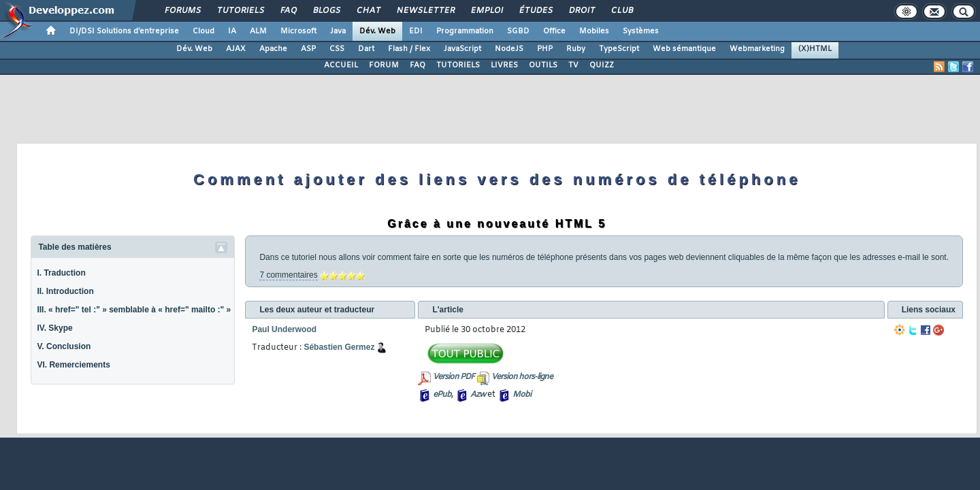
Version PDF (454, 377)
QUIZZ (602, 65)
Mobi (522, 395)
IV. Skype (54, 328)
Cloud (203, 31)
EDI (416, 31)
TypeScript (619, 49)
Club (621, 11)
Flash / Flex (409, 49)
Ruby (576, 49)
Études (535, 11)
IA (232, 31)
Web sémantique (684, 49)
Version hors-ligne (522, 377)
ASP (308, 49)
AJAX (236, 49)
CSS (337, 49)
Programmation (465, 31)
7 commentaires (288, 275)
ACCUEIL (341, 65)
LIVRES (504, 65)
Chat (368, 11)
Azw (478, 395)
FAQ (288, 11)
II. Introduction (65, 291)
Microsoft (298, 31)
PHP (545, 49)
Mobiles (594, 31)
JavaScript (462, 49)
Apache (273, 49)
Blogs (326, 11)
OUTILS (543, 65)
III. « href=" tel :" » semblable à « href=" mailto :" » (134, 310)
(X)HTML (815, 49)
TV (573, 65)
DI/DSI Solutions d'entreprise (124, 31)
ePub (442, 395)
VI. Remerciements (73, 365)
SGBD (518, 31)
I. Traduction (61, 273)
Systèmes (641, 31)
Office (554, 31)
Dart (366, 49)
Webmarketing (757, 49)
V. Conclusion (64, 346)
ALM (258, 31)
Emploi (486, 11)
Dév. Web (377, 31)
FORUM (384, 65)
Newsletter (425, 11)
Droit (581, 11)
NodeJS (509, 49)
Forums (182, 11)
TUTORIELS (458, 65)
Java (338, 31)
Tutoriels (240, 11)
